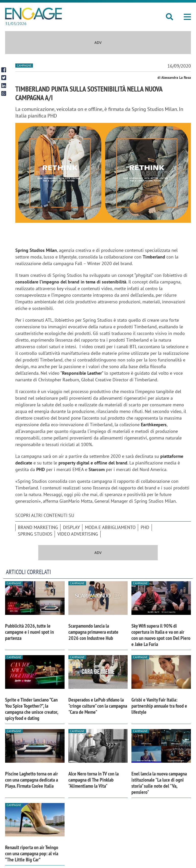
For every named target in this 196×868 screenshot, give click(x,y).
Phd (145, 527)
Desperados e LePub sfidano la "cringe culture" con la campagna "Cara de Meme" (98, 706)
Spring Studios (35, 534)
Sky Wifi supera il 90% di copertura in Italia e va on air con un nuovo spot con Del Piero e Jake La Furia (161, 635)
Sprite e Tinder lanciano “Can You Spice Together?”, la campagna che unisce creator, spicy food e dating (32, 709)
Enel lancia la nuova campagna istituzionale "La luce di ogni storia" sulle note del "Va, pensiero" (159, 783)
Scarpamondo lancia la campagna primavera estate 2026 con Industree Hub (93, 632)
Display (71, 527)
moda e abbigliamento (110, 527)
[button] (187, 17)
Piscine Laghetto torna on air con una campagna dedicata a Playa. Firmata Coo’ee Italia (32, 780)
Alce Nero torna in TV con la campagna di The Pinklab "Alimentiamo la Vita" (94, 780)
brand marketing (38, 527)
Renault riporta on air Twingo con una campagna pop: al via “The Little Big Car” (32, 853)
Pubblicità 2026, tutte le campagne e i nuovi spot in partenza (29, 632)
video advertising (78, 534)
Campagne (24, 65)
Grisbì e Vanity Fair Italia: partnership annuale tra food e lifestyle (159, 706)
